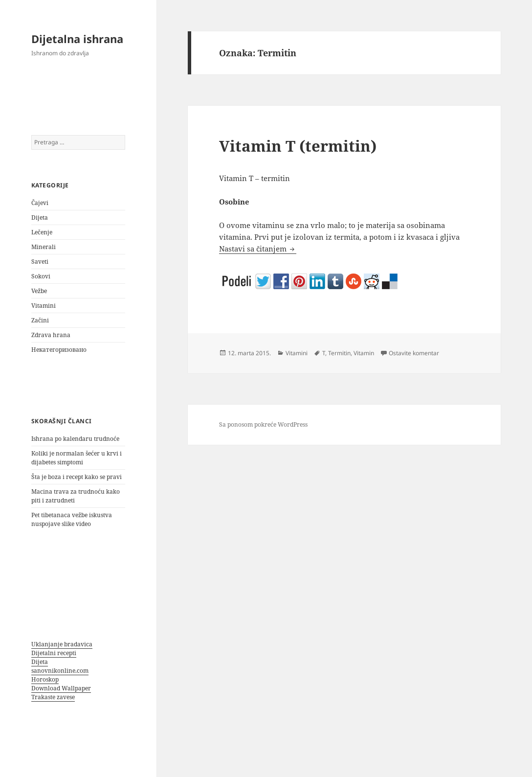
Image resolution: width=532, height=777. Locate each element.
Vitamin (364, 353)
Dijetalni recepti (54, 653)
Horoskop (45, 679)
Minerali (44, 247)
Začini (40, 320)
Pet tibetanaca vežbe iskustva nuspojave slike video (72, 519)
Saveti (40, 262)
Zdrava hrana (51, 335)
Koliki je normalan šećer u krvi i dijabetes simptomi (77, 458)
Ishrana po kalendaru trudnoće (75, 439)
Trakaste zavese (53, 697)
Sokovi (41, 276)
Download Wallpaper (61, 688)
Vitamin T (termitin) (298, 146)
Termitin (339, 353)
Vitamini (44, 306)
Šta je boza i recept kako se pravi (77, 477)
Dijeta (40, 217)
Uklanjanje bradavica (62, 644)
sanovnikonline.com (60, 671)
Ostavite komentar (414, 353)
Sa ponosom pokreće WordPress (263, 424)
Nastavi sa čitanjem (258, 249)
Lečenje (42, 232)
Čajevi (40, 203)
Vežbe (39, 291)
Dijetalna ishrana (77, 39)
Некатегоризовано (59, 350)
